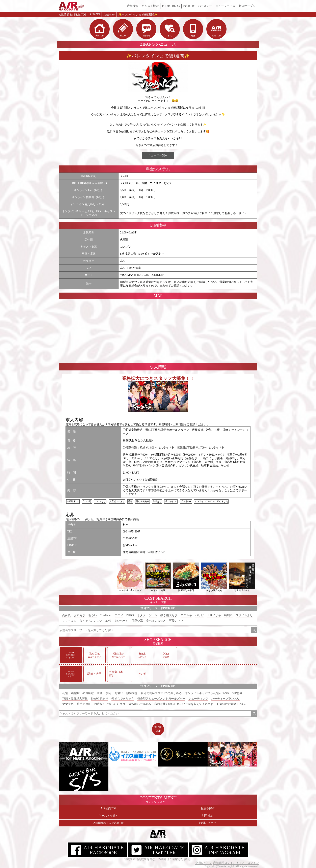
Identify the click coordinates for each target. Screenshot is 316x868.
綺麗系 (228, 615)
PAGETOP (158, 729)
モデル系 (186, 615)
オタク (141, 615)
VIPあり (237, 693)
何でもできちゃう (123, 699)
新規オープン (247, 6)
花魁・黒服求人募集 (75, 699)
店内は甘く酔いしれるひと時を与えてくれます (184, 704)
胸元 (109, 693)
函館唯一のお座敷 (82, 693)
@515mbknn (130, 545)
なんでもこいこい (91, 621)
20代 (108, 621)
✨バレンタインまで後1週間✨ (138, 15)
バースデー (205, 6)
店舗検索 (133, 6)
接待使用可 (84, 704)
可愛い (119, 693)
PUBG (130, 615)
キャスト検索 (150, 6)
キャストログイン (247, 863)
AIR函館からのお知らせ (108, 823)
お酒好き (80, 615)
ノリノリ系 (214, 615)
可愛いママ (176, 621)
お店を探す (208, 808)
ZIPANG (95, 14)
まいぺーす (121, 621)
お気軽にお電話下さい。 (232, 704)
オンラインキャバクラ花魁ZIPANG (207, 693)
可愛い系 (137, 621)
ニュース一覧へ (158, 155)
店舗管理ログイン (224, 863)
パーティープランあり (226, 699)
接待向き (132, 693)
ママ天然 (68, 704)
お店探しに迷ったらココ (110, 704)
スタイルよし (244, 615)
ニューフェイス (225, 6)
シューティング (198, 699)
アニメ (119, 615)
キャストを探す (108, 816)
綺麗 (100, 693)
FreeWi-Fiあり (100, 699)
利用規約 (208, 816)
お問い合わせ (208, 823)
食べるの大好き (156, 621)
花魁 (65, 693)
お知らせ (189, 6)
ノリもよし (69, 621)
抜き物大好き (169, 615)
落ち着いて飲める (140, 704)
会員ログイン (204, 863)
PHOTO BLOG (171, 6)
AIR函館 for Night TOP (73, 15)
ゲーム (153, 615)
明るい (93, 615)
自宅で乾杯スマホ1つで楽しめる (161, 693)
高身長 (67, 615)
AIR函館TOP (108, 808)
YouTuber (106, 615)
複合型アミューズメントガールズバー (161, 699)
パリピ (199, 615)
